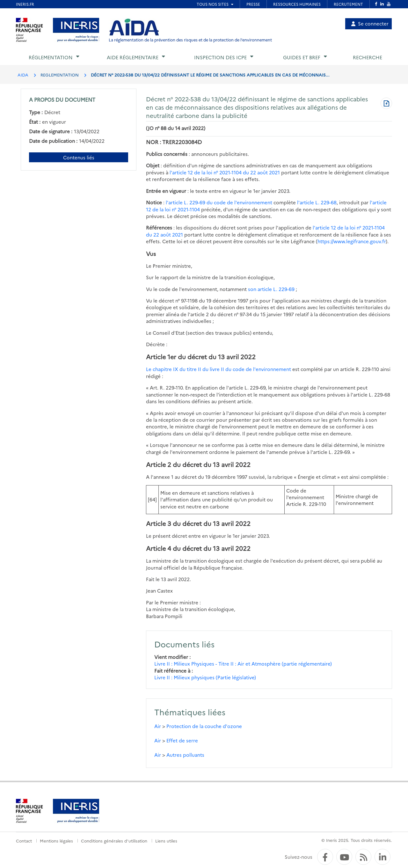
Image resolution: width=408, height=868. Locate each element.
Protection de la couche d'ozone (204, 726)
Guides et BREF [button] (302, 57)
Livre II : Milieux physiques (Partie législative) (205, 677)
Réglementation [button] (51, 57)
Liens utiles (166, 841)
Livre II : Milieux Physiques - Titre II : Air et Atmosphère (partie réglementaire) (243, 664)
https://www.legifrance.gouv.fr (352, 241)
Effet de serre (182, 740)
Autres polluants (185, 755)
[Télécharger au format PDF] (386, 104)
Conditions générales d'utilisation (114, 841)
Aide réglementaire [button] (133, 57)
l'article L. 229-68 (317, 202)
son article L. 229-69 (271, 289)
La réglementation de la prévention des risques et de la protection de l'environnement (190, 40)
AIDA (23, 75)
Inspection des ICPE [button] (220, 57)
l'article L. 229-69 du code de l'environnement (219, 202)
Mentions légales (56, 841)
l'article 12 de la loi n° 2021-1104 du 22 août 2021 (225, 172)
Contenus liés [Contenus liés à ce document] (79, 157)
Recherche (368, 57)
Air (158, 726)
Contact (24, 841)
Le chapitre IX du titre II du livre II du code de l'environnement (219, 369)
